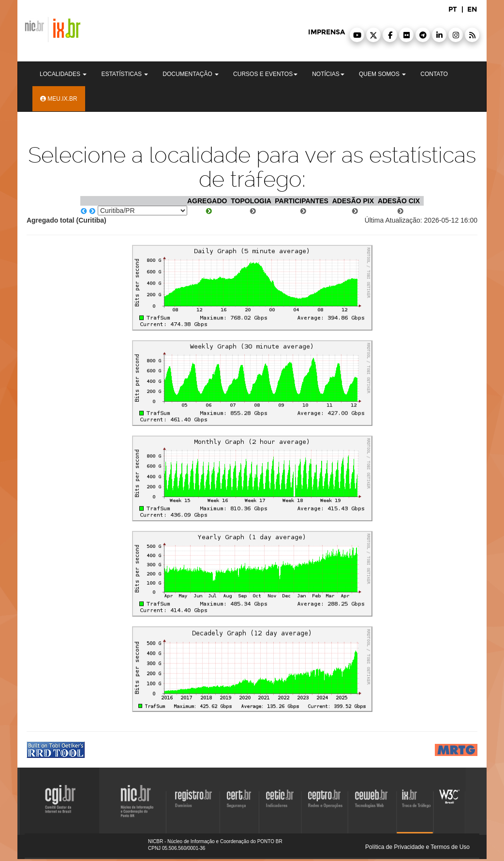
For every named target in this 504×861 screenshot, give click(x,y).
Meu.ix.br (59, 99)
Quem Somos (382, 74)
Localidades (63, 74)
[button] (357, 35)
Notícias (328, 74)
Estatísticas (125, 74)
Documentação (191, 74)
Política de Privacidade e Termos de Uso (417, 847)
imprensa (326, 32)
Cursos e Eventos (265, 74)
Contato (434, 74)
